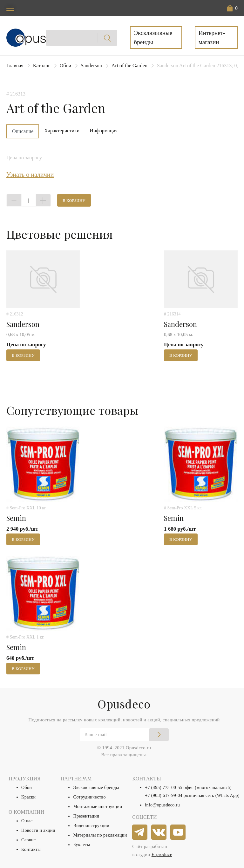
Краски (28, 797)
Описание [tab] (23, 131)
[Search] (82, 38)
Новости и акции (38, 830)
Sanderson (91, 66)
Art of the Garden (129, 66)
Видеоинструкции (91, 826)
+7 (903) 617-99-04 (164, 795)
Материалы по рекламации (100, 835)
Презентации (86, 816)
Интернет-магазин (212, 37)
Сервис (28, 840)
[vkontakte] (159, 832)
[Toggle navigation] (10, 8)
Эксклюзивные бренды (153, 37)
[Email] (124, 735)
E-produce (162, 854)
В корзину (74, 200)
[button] (232, 8)
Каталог (42, 66)
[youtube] (178, 832)
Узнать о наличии (30, 175)
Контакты (31, 849)
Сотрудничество (89, 797)
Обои (65, 66)
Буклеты (81, 845)
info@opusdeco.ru (162, 805)
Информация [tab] (104, 131)
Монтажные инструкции (98, 807)
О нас (27, 821)
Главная (15, 66)
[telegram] (140, 832)
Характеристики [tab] (62, 131)
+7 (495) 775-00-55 (164, 788)
